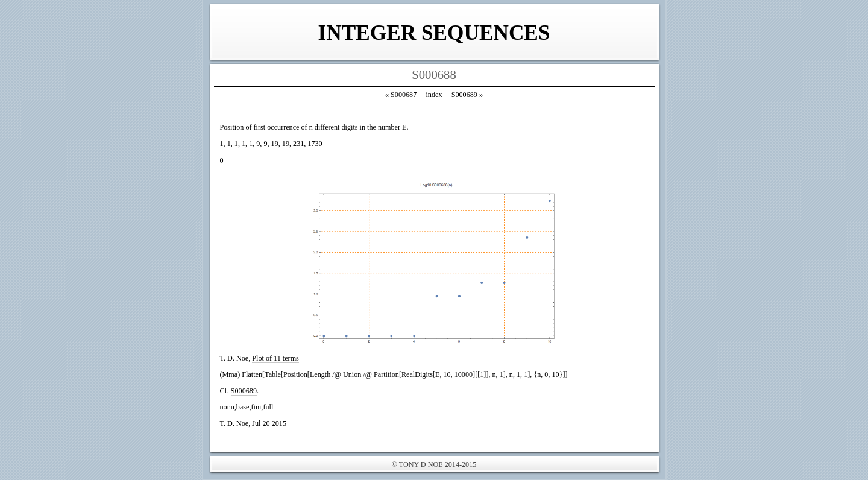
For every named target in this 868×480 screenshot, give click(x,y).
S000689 (467, 95)
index (434, 95)
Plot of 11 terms (275, 358)
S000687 (401, 95)
